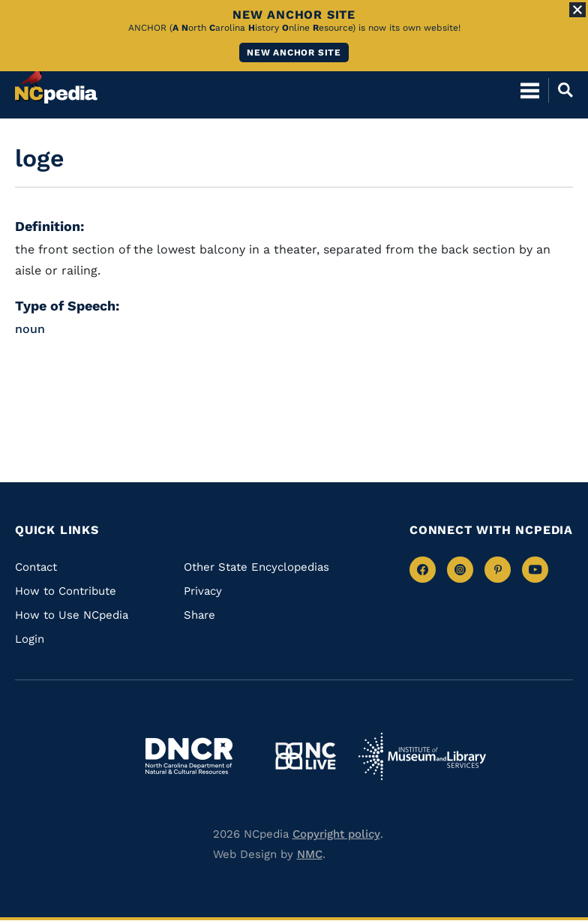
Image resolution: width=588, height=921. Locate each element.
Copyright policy (336, 834)
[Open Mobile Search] (561, 90)
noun (30, 329)
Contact (36, 567)
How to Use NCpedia (72, 615)
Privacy (203, 591)
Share (199, 615)
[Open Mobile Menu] (530, 90)
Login (30, 639)
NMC (310, 854)
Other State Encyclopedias (256, 567)
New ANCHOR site (294, 52)
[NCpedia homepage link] (56, 83)
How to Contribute (66, 591)
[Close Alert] (577, 10)
